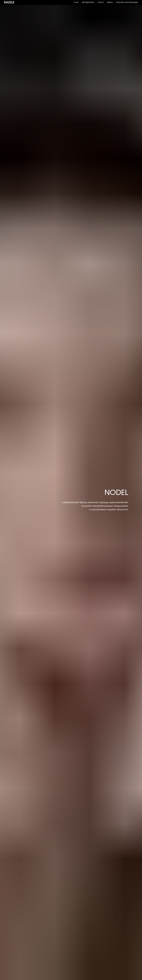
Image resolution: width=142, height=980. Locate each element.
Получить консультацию (127, 2)
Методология (88, 2)
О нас (76, 2)
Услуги (101, 2)
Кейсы (110, 2)
